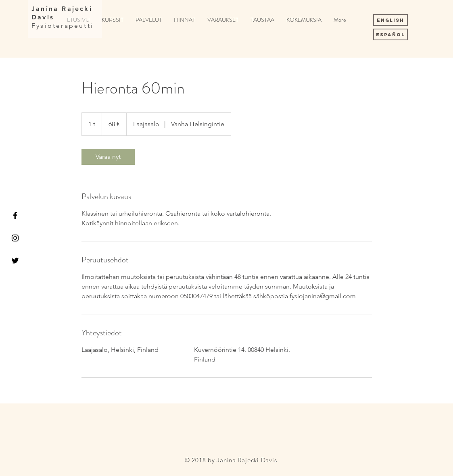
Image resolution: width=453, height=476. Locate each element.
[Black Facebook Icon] (15, 215)
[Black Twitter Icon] (15, 261)
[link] (108, 157)
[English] (390, 20)
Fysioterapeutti (63, 26)
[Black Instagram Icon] (15, 238)
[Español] (390, 34)
